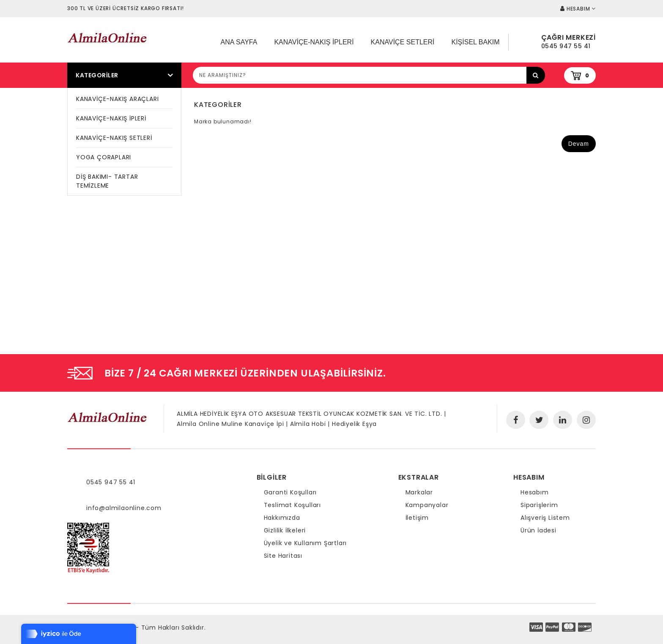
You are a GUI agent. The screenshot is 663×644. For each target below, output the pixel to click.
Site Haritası (283, 556)
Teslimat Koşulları (292, 505)
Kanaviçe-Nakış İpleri (314, 42)
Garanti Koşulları (290, 492)
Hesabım (535, 492)
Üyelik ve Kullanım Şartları (305, 543)
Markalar (419, 492)
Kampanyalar (427, 505)
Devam (579, 144)
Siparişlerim (539, 505)
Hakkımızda (282, 518)
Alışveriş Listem (545, 518)
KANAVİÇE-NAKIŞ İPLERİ (111, 118)
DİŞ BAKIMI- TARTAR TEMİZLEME (107, 181)
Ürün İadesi (538, 530)
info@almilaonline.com (124, 508)
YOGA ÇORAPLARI (104, 157)
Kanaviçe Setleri (403, 42)
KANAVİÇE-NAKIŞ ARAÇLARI (117, 99)
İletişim (417, 518)
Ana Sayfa (239, 42)
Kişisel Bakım (475, 42)
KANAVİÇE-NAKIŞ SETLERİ (114, 138)
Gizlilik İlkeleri (285, 530)
